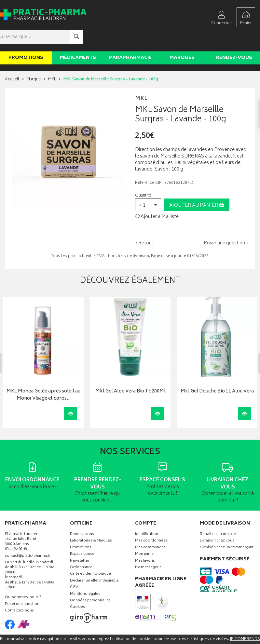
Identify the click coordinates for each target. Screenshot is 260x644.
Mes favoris (145, 542)
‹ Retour (144, 224)
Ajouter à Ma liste (157, 198)
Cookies (77, 588)
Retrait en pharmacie (218, 515)
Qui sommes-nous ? (23, 578)
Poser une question (22, 585)
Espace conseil (83, 535)
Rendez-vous (234, 39)
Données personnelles (90, 582)
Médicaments (78, 39)
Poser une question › (226, 224)
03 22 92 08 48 (16, 530)
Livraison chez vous (217, 522)
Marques (182, 39)
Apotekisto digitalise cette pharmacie (200, 629)
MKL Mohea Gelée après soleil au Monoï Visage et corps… (43, 376)
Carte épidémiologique (90, 555)
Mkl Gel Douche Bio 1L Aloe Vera (217, 372)
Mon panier (145, 535)
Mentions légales (85, 575)
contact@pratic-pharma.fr (27, 537)
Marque (34, 60)
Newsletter (80, 542)
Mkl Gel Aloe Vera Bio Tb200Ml (130, 372)
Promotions (26, 39)
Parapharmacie (130, 39)
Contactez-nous (19, 592)
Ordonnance (81, 548)
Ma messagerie (148, 548)
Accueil (12, 60)
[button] (148, 186)
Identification (147, 515)
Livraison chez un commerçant (227, 529)
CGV (74, 568)
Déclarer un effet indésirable (94, 562)
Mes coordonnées (151, 522)
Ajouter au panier (197, 186)
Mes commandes (150, 529)
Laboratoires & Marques (91, 522)
